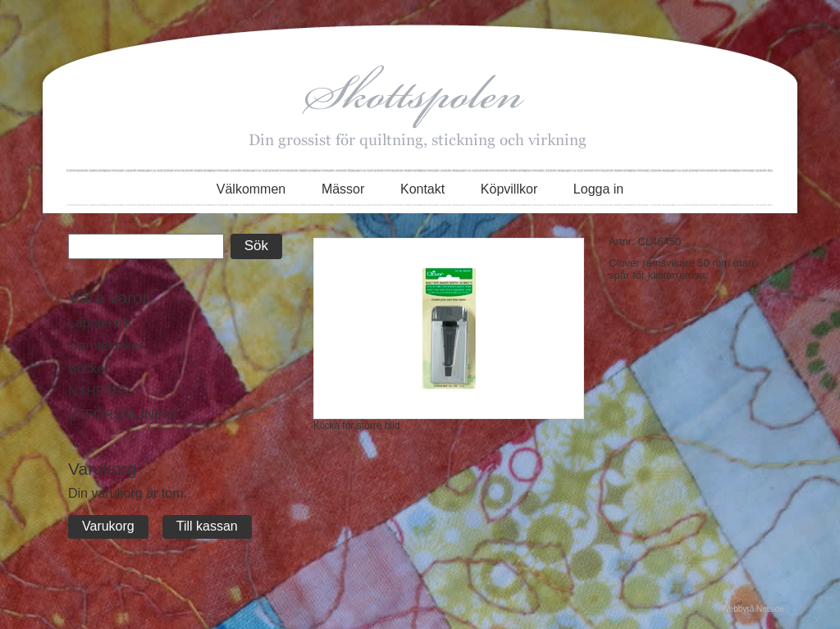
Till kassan (207, 526)
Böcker (89, 369)
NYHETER (99, 392)
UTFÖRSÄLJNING (123, 415)
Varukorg (108, 526)
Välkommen (251, 189)
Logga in (598, 189)
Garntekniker (106, 346)
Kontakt (422, 189)
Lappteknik (100, 323)
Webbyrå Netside (753, 609)
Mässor (343, 189)
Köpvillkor (509, 189)
